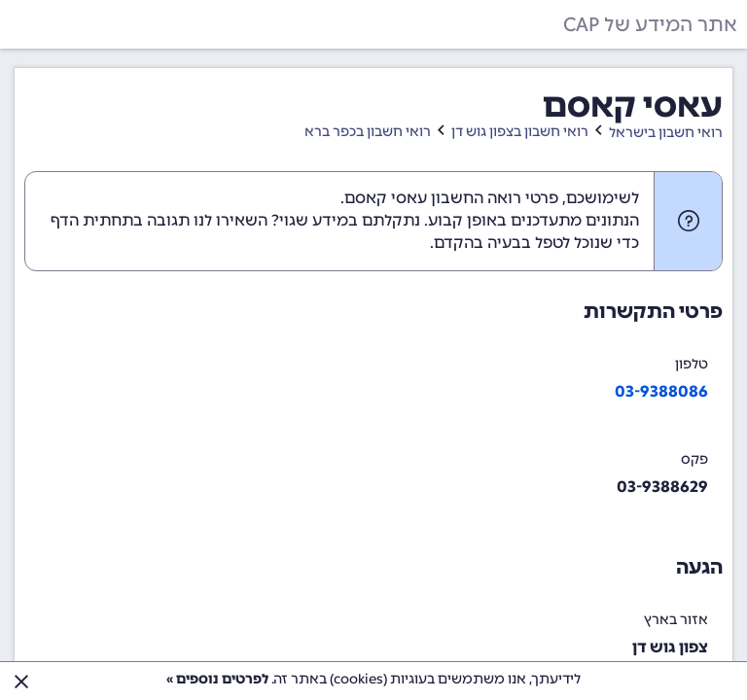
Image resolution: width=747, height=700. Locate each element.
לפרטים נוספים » (217, 679)
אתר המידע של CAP (650, 24)
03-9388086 (661, 391)
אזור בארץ (676, 620)
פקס (694, 459)
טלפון (692, 364)
